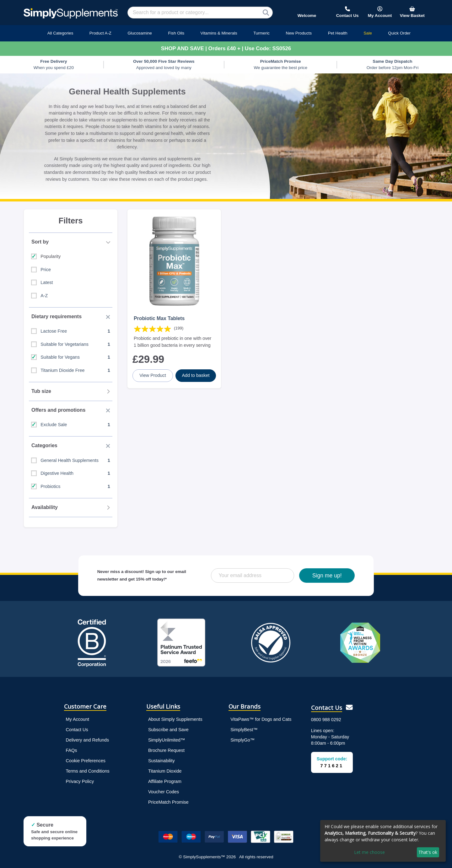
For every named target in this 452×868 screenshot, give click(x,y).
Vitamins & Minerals (219, 33)
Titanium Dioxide (165, 771)
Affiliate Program (165, 781)
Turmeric (261, 33)
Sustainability (161, 761)
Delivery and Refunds (88, 740)
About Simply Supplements (175, 719)
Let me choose (369, 852)
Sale (368, 33)
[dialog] (383, 841)
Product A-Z (100, 33)
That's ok (428, 852)
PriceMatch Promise (168, 802)
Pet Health (338, 33)
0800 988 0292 (326, 720)
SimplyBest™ (244, 730)
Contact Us (77, 730)
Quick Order (399, 33)
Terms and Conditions (88, 771)
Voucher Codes (164, 792)
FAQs (72, 750)
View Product (153, 375)
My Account (78, 719)
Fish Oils (176, 33)
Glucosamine (140, 33)
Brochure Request (166, 750)
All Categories (60, 33)
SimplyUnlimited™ (167, 740)
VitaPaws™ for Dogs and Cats (261, 719)
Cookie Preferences (86, 761)
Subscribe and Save (168, 730)
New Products (299, 33)
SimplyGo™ (242, 740)
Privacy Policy (80, 781)
